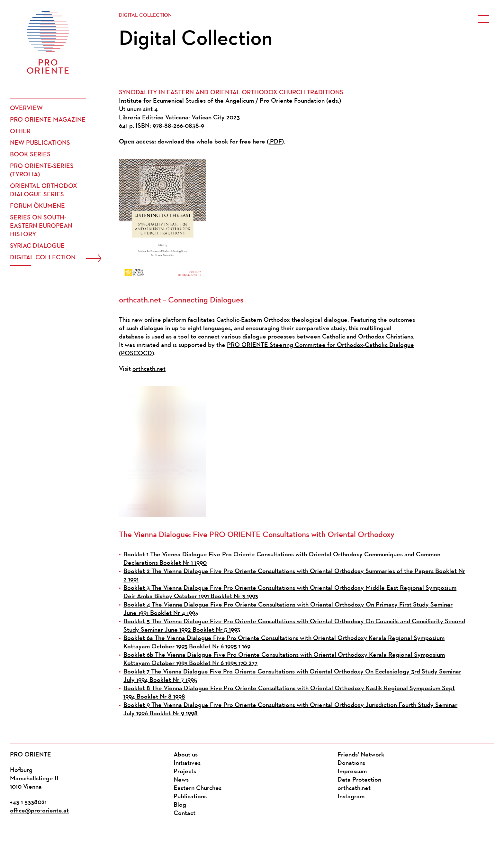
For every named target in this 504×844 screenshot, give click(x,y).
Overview (26, 108)
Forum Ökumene (37, 206)
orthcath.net (149, 369)
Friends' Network (361, 755)
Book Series (30, 155)
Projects (185, 772)
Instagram (351, 797)
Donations (351, 763)
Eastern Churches (198, 788)
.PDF (275, 142)
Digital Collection (43, 258)
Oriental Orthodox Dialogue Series (44, 190)
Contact (184, 813)
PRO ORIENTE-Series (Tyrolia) (42, 171)
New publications (40, 143)
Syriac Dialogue (37, 246)
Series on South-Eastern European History (41, 226)
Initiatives (187, 763)
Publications (190, 797)
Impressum (352, 772)
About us (186, 755)
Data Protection (359, 780)
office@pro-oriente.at (39, 811)
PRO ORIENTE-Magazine (48, 120)
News (181, 780)
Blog (180, 805)
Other (20, 132)
